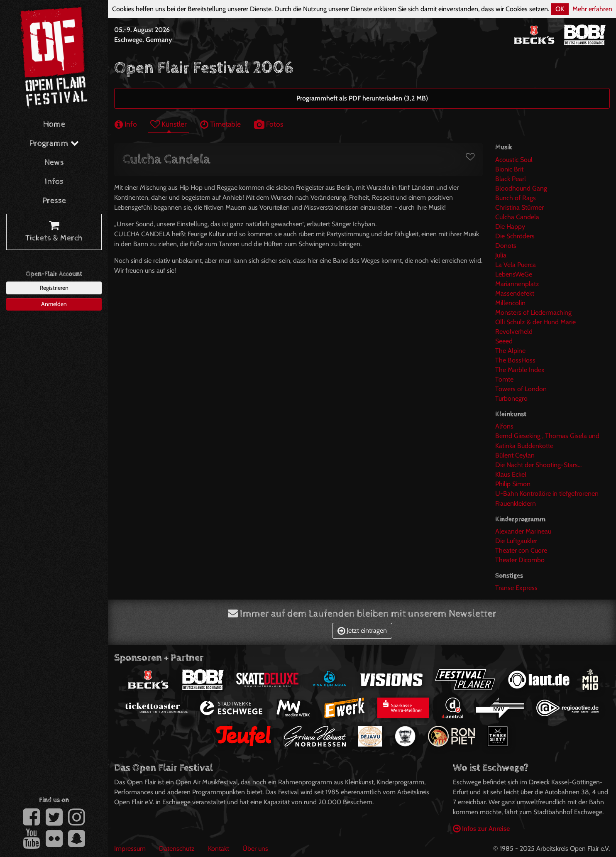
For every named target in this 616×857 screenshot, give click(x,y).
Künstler (169, 124)
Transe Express (516, 588)
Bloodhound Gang (521, 188)
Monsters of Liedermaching (533, 312)
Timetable (220, 124)
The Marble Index (520, 370)
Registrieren (54, 288)
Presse (54, 201)
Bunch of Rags (516, 198)
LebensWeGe (514, 274)
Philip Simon (513, 484)
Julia (501, 255)
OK (560, 9)
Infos (54, 182)
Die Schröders (515, 236)
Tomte (504, 379)
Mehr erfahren (592, 9)
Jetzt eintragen (362, 631)
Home (54, 124)
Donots (506, 246)
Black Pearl (511, 179)
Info (126, 124)
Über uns (255, 848)
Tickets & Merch (54, 232)
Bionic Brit (509, 169)
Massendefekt (515, 293)
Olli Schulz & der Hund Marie (535, 322)
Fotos (269, 124)
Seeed (504, 341)
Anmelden (54, 304)
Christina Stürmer (519, 207)
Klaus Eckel (511, 474)
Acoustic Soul (514, 160)
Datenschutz (177, 848)
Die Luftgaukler (516, 541)
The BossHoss (515, 360)
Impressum (130, 848)
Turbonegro (511, 398)
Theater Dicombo (520, 560)
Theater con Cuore (521, 550)
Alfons (504, 426)
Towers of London (521, 389)
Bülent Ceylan (515, 455)
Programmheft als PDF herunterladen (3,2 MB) (362, 98)
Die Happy (510, 226)
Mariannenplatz (517, 284)
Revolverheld (514, 332)
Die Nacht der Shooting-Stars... (538, 465)
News (54, 163)
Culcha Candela (517, 217)
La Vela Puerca (516, 265)
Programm (54, 143)
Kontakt (219, 848)
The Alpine (510, 351)
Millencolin (510, 303)
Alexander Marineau (523, 531)
